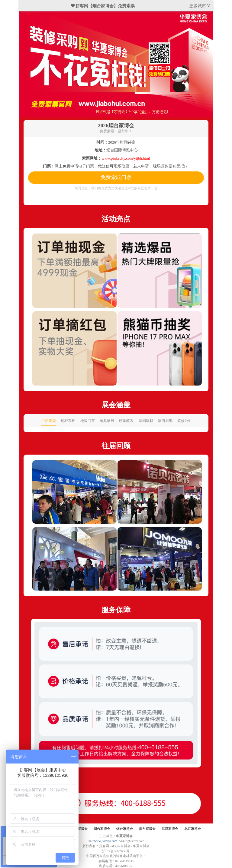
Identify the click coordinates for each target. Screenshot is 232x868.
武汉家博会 (170, 829)
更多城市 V (200, 6)
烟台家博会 (79, 829)
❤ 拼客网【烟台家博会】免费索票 (103, 6)
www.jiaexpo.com (106, 841)
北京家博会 (193, 829)
